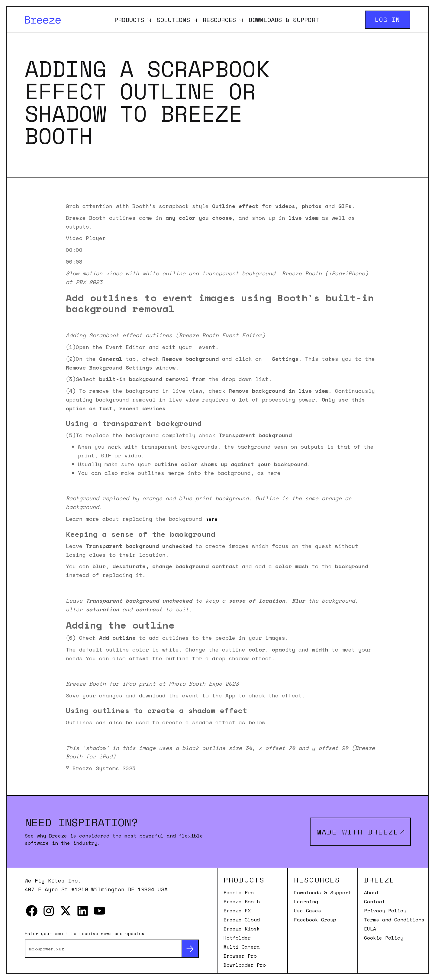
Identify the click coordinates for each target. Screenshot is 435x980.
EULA (370, 929)
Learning (306, 902)
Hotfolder (237, 938)
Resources (219, 20)
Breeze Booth (242, 902)
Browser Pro (240, 956)
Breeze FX (237, 911)
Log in (388, 19)
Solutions (173, 20)
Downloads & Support (284, 20)
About (372, 892)
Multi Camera (242, 947)
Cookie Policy (384, 938)
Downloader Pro (245, 965)
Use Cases (308, 911)
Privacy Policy (385, 911)
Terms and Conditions (394, 920)
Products (129, 20)
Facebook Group (315, 920)
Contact (375, 902)
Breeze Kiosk (242, 929)
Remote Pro (239, 892)
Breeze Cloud (242, 920)
